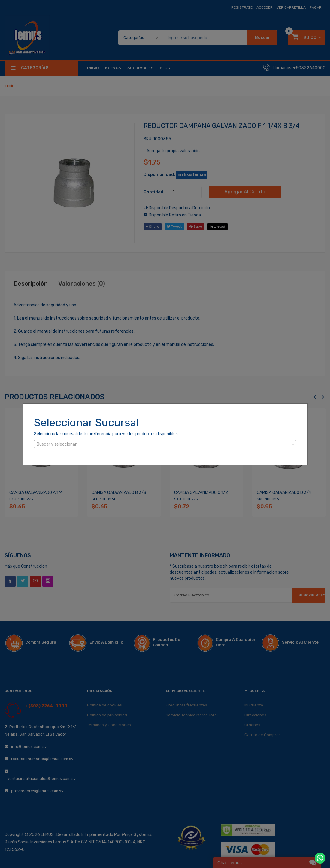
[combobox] (165, 444)
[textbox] (165, 444)
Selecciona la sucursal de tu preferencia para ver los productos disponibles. (106, 434)
